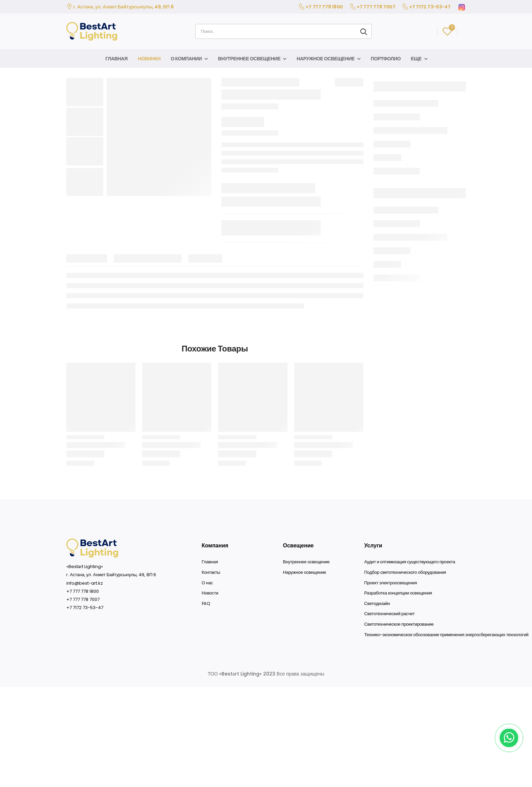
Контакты (211, 572)
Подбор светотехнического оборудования (405, 572)
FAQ (206, 604)
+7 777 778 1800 (324, 7)
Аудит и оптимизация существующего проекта (410, 562)
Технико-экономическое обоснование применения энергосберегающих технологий (446, 635)
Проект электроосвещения (391, 583)
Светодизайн (377, 604)
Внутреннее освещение (249, 59)
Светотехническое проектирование (399, 624)
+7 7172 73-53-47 (430, 7)
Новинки (149, 59)
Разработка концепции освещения (398, 593)
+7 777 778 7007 (376, 7)
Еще (416, 59)
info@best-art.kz (85, 583)
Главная (116, 59)
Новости (210, 593)
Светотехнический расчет (390, 614)
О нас (207, 583)
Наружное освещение (326, 59)
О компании (186, 59)
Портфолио (386, 59)
